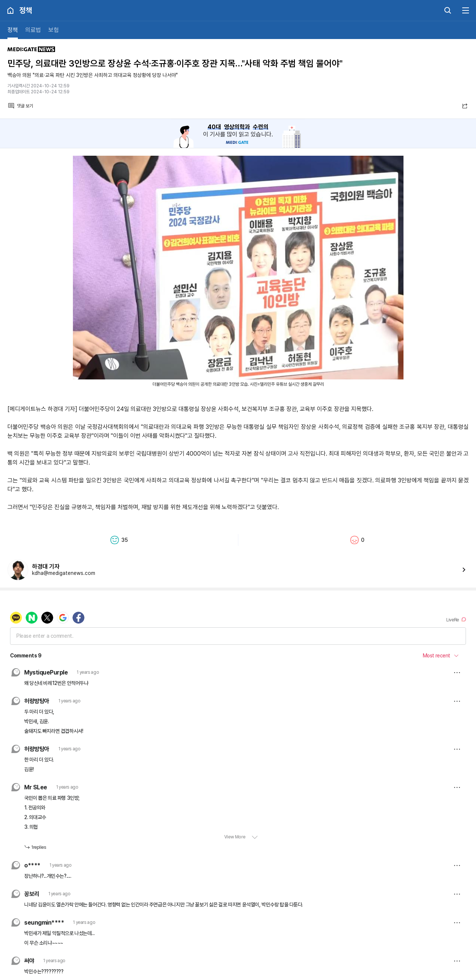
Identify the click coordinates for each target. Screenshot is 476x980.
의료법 (33, 30)
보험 (54, 30)
